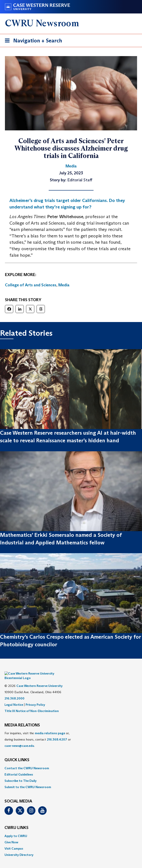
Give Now (11, 835)
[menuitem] (71, 761)
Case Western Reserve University (39, 679)
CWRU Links (16, 821)
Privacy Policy (35, 698)
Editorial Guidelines (19, 768)
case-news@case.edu (19, 739)
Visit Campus (14, 842)
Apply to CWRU (16, 829)
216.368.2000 (14, 692)
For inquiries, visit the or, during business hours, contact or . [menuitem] (38, 733)
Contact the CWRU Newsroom (27, 761)
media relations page (50, 726)
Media (64, 285)
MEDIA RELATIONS (22, 719)
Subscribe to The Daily (21, 774)
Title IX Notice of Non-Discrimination (32, 704)
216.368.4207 (57, 733)
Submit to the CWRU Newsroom (28, 780)
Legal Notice (14, 698)
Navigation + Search (32, 41)
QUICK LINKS (17, 753)
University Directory (19, 848)
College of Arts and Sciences (31, 285)
